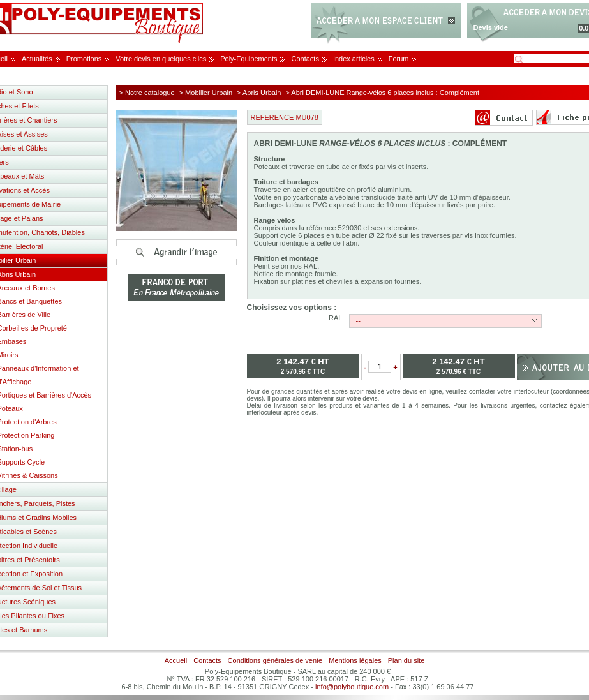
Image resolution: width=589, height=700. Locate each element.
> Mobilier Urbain (206, 93)
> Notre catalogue (147, 93)
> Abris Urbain (259, 93)
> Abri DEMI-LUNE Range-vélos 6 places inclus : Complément (383, 93)
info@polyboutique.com (352, 687)
